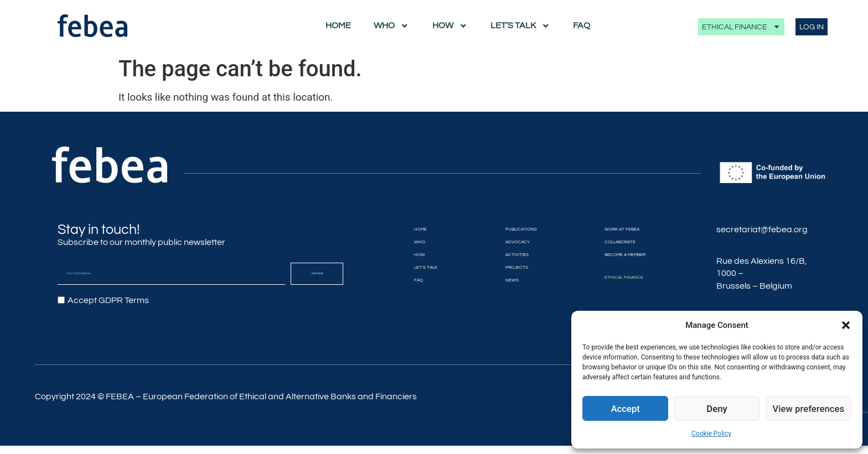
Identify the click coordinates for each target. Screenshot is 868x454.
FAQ (582, 25)
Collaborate (620, 242)
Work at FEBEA (622, 229)
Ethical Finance (741, 27)
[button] (846, 325)
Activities (502, 255)
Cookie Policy (711, 434)
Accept (625, 409)
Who (391, 26)
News (492, 280)
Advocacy (503, 242)
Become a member (630, 255)
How (450, 26)
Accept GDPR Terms (108, 300)
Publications (511, 229)
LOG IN (812, 27)
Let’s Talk (520, 26)
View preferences (808, 409)
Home (338, 25)
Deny (717, 409)
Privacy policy (544, 405)
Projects (502, 268)
